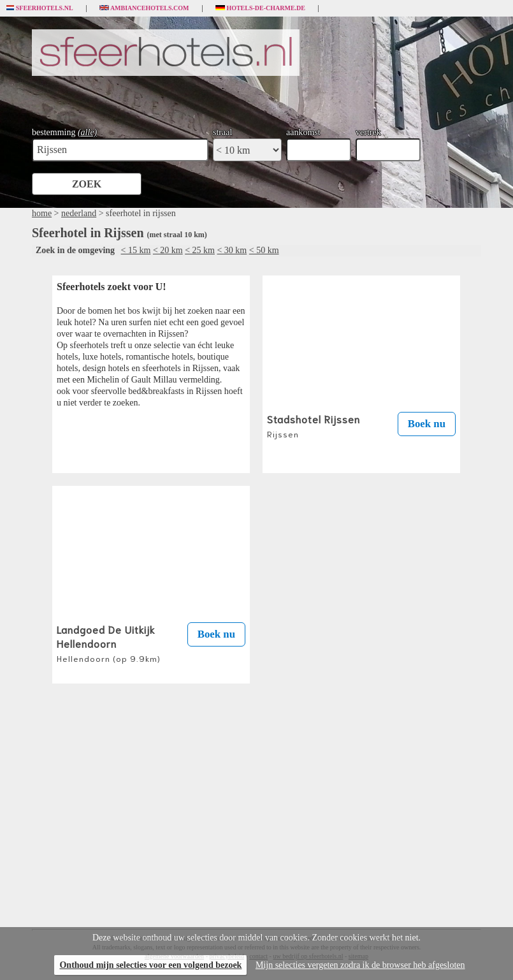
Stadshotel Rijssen (314, 425)
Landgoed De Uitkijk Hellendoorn (109, 643)
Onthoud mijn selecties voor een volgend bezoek (150, 965)
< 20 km (168, 250)
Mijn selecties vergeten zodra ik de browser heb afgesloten (360, 965)
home (42, 213)
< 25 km (200, 250)
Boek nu (427, 424)
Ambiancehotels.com (144, 8)
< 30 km (232, 250)
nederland (79, 213)
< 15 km (136, 250)
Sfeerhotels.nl (40, 8)
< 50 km (264, 250)
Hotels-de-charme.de (261, 8)
